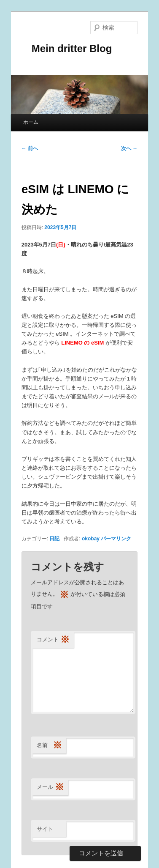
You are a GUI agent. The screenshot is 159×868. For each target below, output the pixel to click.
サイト (45, 829)
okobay (91, 539)
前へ (30, 148)
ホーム (31, 122)
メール (50, 787)
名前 (49, 746)
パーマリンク (116, 539)
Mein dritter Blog (67, 48)
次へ (129, 148)
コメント (53, 640)
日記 (54, 539)
